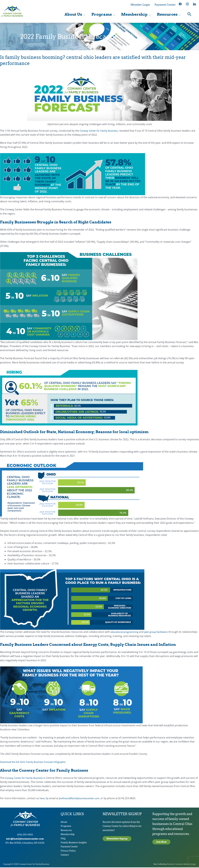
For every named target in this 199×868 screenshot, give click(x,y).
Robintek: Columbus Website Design (180, 865)
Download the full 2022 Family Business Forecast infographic (35, 763)
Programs (66, 827)
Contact (65, 855)
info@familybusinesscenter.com (25, 839)
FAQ (63, 839)
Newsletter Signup (117, 839)
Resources (66, 831)
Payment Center (69, 847)
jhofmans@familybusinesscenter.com (82, 799)
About (64, 823)
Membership (68, 835)
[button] (189, 15)
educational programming (126, 632)
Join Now (161, 843)
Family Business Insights (74, 843)
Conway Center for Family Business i (26, 779)
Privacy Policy (68, 851)
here (42, 799)
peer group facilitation (160, 632)
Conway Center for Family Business (100, 131)
